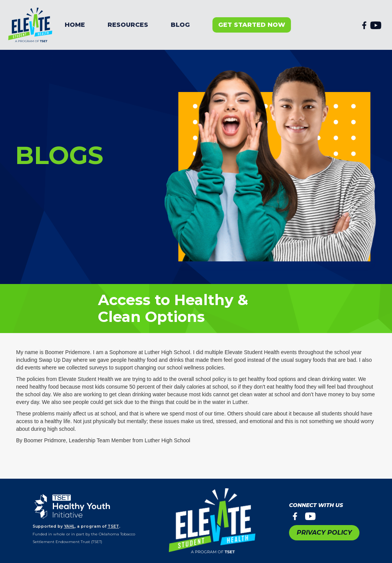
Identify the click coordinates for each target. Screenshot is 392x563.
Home (75, 25)
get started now (252, 25)
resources (128, 25)
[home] (31, 25)
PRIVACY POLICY (324, 533)
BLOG (180, 25)
